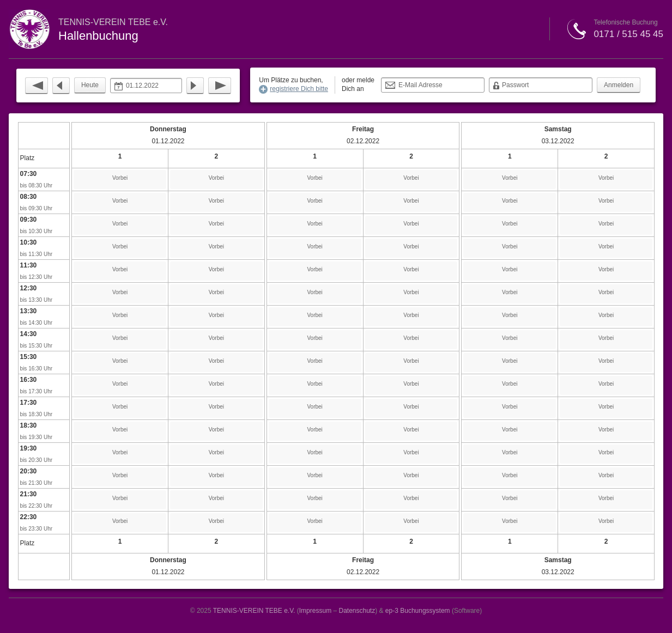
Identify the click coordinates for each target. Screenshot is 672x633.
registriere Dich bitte (299, 89)
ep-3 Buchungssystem (418, 611)
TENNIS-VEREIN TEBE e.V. (254, 611)
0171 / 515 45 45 (628, 34)
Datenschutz (357, 611)
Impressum (315, 611)
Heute (90, 85)
